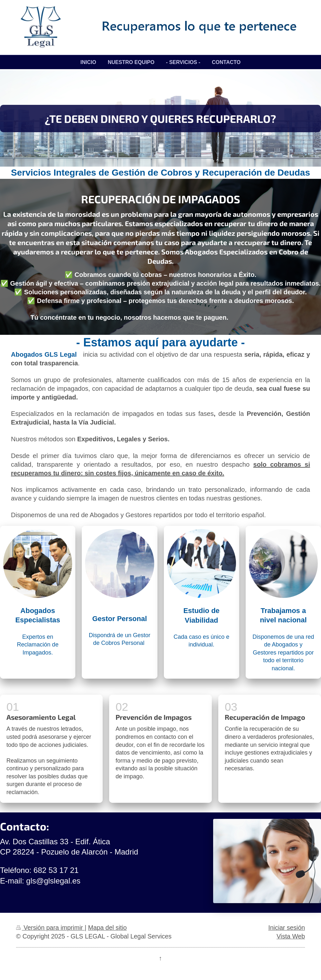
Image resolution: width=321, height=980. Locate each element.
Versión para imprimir (50, 928)
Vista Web (291, 936)
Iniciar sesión (287, 928)
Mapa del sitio (107, 928)
